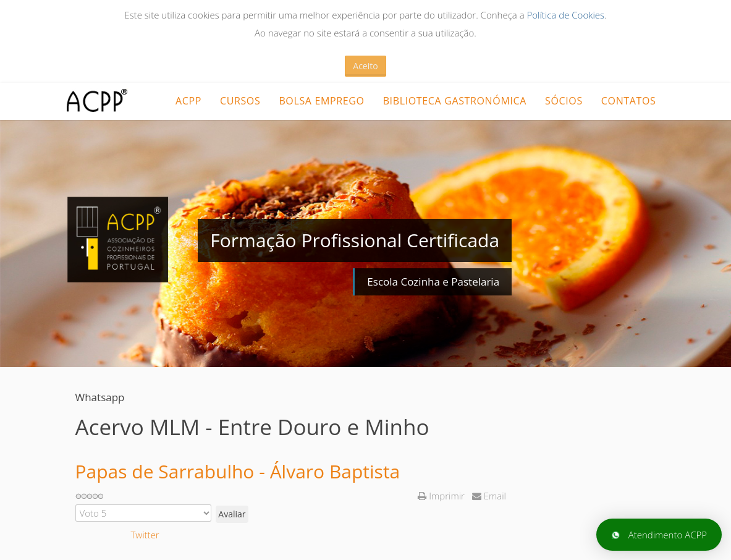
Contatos (629, 101)
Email (489, 496)
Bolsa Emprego (321, 101)
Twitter (145, 535)
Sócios (564, 101)
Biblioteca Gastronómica (455, 101)
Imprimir (442, 496)
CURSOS (240, 101)
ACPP (188, 101)
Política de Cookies (565, 15)
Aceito (365, 66)
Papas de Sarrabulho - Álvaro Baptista (238, 471)
